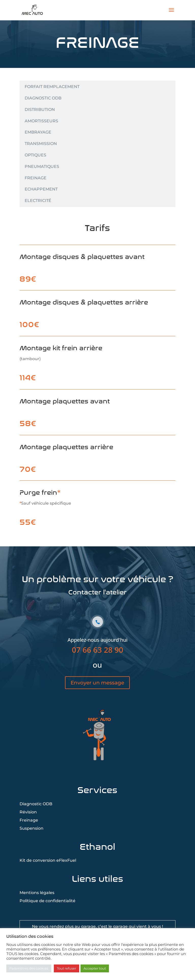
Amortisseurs (41, 121)
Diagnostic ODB (43, 98)
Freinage (36, 178)
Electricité (38, 201)
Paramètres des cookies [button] (29, 968)
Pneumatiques (42, 166)
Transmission (41, 144)
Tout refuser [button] (67, 968)
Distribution (40, 109)
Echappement (41, 189)
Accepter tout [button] (95, 968)
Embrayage (38, 132)
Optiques (35, 155)
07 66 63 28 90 (97, 665)
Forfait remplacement (52, 87)
